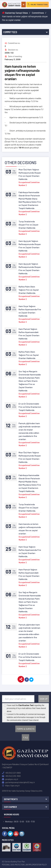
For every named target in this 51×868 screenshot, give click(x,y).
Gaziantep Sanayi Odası (15, 13)
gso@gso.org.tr (10, 779)
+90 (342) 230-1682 (11, 776)
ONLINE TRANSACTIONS (38, 5)
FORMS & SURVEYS (26, 729)
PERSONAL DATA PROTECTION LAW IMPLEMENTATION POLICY (24, 865)
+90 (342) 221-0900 (11, 773)
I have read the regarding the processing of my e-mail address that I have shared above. (26, 708)
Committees (38, 13)
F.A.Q (25, 737)
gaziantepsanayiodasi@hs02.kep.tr (18, 782)
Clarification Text (26, 705)
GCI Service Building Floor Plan (13, 862)
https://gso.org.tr (11, 785)
